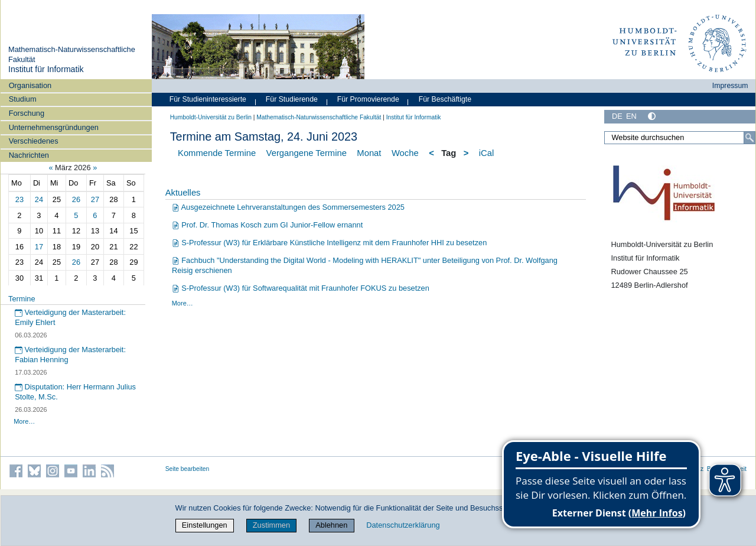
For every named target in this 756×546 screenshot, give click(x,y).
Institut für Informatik (46, 69)
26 (76, 199)
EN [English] (631, 116)
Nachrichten (29, 155)
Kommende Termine (217, 153)
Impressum (730, 86)
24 (39, 199)
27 (95, 199)
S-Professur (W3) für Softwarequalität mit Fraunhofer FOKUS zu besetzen (301, 288)
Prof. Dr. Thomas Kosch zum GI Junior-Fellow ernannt (267, 225)
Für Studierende (292, 99)
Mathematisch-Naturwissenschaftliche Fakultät (319, 117)
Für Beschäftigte (445, 99)
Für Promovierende (368, 99)
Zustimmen (271, 525)
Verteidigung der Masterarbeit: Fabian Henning (70, 355)
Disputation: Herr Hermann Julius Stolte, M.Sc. (75, 392)
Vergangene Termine (307, 153)
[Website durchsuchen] (680, 138)
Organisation (30, 85)
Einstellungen (205, 525)
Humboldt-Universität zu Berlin (211, 117)
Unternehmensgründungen (54, 127)
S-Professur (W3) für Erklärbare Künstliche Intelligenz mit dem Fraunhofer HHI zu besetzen (329, 243)
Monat (369, 153)
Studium (23, 99)
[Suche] (750, 138)
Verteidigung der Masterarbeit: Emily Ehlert (70, 317)
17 (39, 247)
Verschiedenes (34, 141)
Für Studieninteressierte (208, 99)
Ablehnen (331, 525)
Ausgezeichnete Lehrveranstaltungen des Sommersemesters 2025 (288, 207)
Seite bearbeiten (188, 469)
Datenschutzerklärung (403, 525)
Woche (405, 153)
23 (19, 199)
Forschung (27, 113)
